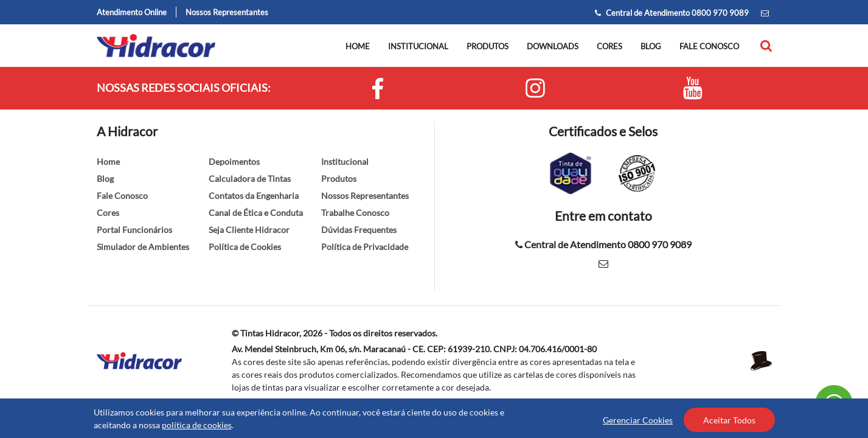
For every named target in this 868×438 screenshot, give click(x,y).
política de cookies (197, 425)
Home (358, 46)
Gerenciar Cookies (638, 420)
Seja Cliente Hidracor (249, 230)
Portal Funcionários (134, 230)
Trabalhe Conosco (355, 213)
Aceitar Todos (729, 420)
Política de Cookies (245, 247)
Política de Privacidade (365, 247)
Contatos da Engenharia (254, 196)
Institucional (418, 46)
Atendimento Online (132, 12)
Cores (609, 46)
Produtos (488, 46)
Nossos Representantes (227, 12)
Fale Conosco (122, 196)
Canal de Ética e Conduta (256, 213)
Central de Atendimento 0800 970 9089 (672, 13)
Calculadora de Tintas (250, 179)
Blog (651, 46)
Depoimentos (234, 162)
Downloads (553, 46)
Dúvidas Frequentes (359, 230)
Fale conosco (709, 46)
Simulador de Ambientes (143, 247)
